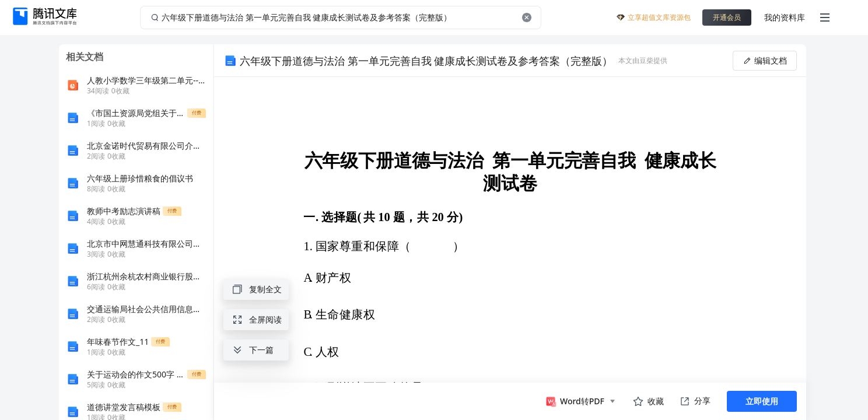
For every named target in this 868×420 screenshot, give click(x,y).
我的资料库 (785, 17)
